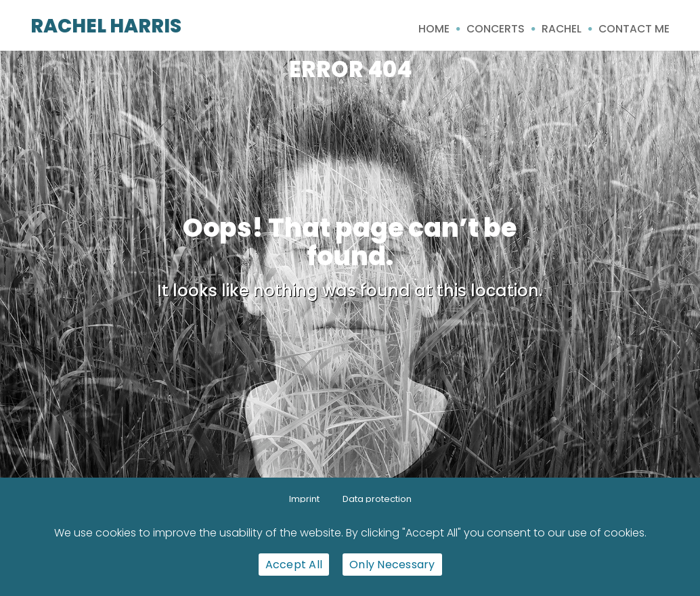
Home (434, 29)
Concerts (496, 29)
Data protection (377, 499)
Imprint (304, 499)
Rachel (562, 29)
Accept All (294, 565)
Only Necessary (392, 565)
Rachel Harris (106, 26)
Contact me (634, 29)
